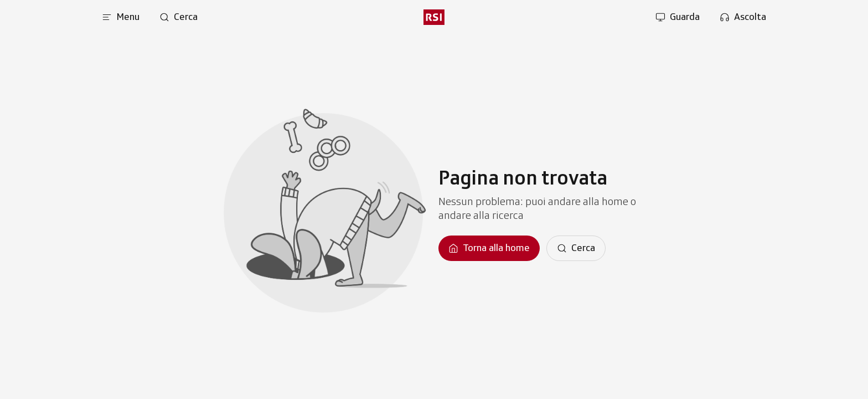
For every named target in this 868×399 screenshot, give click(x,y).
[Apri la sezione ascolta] (743, 17)
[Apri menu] (121, 17)
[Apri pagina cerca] (179, 17)
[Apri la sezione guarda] (678, 17)
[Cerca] (576, 248)
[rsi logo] (434, 17)
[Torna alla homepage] (489, 248)
